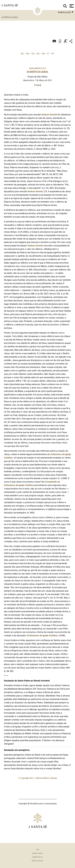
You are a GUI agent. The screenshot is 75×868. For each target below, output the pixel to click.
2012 (16, 17)
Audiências (7, 17)
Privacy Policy (37, 861)
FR (38, 54)
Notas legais (37, 853)
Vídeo (38, 85)
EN (28, 54)
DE (22, 54)
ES (33, 54)
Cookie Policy (37, 857)
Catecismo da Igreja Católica (43, 635)
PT (53, 54)
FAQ (38, 850)
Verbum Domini (49, 115)
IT (48, 54)
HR (43, 54)
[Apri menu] (71, 6)
